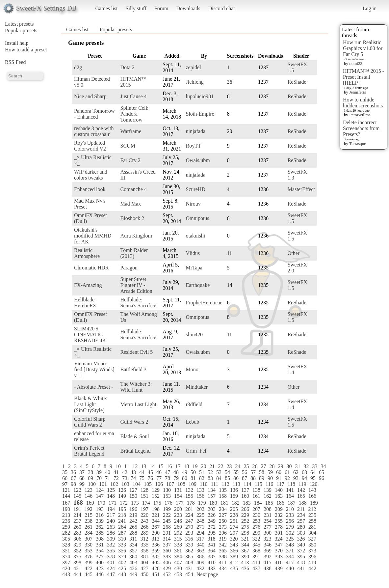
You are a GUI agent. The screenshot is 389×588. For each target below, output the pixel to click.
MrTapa (194, 268)
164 (290, 496)
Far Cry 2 (130, 160)
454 (189, 574)
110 (204, 484)
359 (156, 551)
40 (108, 472)
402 (122, 562)
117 (280, 484)
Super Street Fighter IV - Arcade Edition (136, 285)
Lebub (192, 422)
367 (245, 551)
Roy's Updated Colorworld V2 (90, 146)
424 (111, 568)
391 (256, 557)
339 (189, 545)
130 (167, 490)
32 (306, 466)
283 (77, 533)
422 (89, 568)
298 (245, 533)
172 (124, 503)
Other (294, 253)
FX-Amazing (88, 285)
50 (193, 472)
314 (167, 539)
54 (227, 472)
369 (268, 551)
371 (290, 551)
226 (212, 515)
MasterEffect (301, 189)
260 (77, 527)
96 (322, 478)
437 (256, 568)
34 (323, 466)
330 (89, 545)
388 (223, 557)
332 (111, 545)
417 (290, 562)
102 (114, 484)
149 (122, 496)
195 (122, 509)
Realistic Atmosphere (87, 253)
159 (234, 496)
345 (256, 545)
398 (77, 562)
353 (89, 551)
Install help (17, 43)
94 (304, 478)
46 (159, 472)
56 (245, 472)
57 (253, 472)
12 (135, 466)
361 (178, 551)
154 (178, 496)
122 (77, 490)
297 (234, 533)
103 (125, 484)
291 (167, 533)
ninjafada (195, 131)
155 (189, 496)
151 (144, 496)
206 (245, 509)
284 (89, 533)
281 (312, 527)
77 (159, 478)
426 (133, 568)
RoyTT (193, 146)
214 (77, 515)
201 (189, 509)
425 (122, 568)
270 (189, 527)
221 (156, 515)
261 (89, 527)
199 (167, 509)
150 (133, 496)
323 (267, 539)
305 (66, 539)
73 (125, 478)
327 (312, 539)
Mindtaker (197, 387)
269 (178, 527)
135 (223, 490)
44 (142, 472)
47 (168, 472)
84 (219, 478)
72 (116, 478)
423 (100, 568)
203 (212, 509)
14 (152, 466)
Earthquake (198, 285)
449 (133, 574)
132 (189, 490)
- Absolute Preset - (94, 387)
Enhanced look (90, 189)
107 (170, 484)
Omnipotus (197, 218)
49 (185, 472)
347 (279, 545)
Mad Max (131, 204)
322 (256, 539)
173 (135, 503)
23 (229, 466)
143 (312, 490)
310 (122, 539)
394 (290, 557)
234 (301, 515)
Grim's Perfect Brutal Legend (89, 451)
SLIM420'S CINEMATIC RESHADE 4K (90, 335)
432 (200, 568)
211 (301, 509)
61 (287, 472)
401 (111, 562)
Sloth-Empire (200, 114)
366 (234, 551)
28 (272, 466)
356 (122, 551)
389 (234, 557)
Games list (107, 8)
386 (200, 557)
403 (133, 562)
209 (279, 509)
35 (65, 472)
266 (144, 527)
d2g (78, 67)
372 (301, 551)
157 (212, 496)
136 (234, 490)
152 (156, 496)
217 (111, 515)
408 (189, 562)
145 (77, 496)
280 (301, 527)
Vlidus (193, 253)
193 (100, 509)
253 (256, 521)
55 (236, 472)
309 (111, 539)
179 (202, 503)
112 (225, 484)
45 (150, 472)
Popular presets (21, 30)
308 (100, 539)
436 (245, 568)
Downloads (188, 8)
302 (290, 533)
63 (304, 472)
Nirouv (193, 204)
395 (301, 557)
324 (278, 539)
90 (270, 478)
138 (256, 490)
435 (234, 568)
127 (133, 490)
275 (245, 527)
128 (144, 490)
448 (122, 574)
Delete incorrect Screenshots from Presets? (361, 128)
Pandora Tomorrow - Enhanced (94, 114)
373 (312, 551)
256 (290, 521)
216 (100, 515)
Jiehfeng (194, 82)
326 (301, 539)
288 (133, 533)
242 (133, 521)
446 (100, 574)
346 (268, 545)
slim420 (194, 335)
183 (247, 503)
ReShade (297, 82)
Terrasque (358, 143)
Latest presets (19, 24)
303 (301, 533)
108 (181, 484)
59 (270, 472)
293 (189, 533)
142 (301, 490)
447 (111, 574)
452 (167, 574)
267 (156, 527)
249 (212, 521)
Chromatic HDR (91, 268)
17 (178, 466)
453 (178, 574)
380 (133, 557)
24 (238, 466)
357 (133, 551)
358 (144, 551)
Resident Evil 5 (137, 352)
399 (89, 562)
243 (144, 521)
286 (111, 533)
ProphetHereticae (204, 303)
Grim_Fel (196, 451)
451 (156, 574)
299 (256, 533)
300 (268, 533)
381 (144, 557)
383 (167, 557)
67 (73, 478)
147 (100, 496)
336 (156, 545)
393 (279, 557)
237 (77, 521)
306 (77, 539)
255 (279, 521)
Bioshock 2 (132, 218)
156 (200, 496)
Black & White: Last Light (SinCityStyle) (91, 404)
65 (322, 472)
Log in (370, 8)
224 (189, 515)
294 (200, 533)
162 (268, 496)
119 (302, 484)
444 (77, 574)
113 (236, 484)
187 (292, 503)
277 (268, 527)
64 (313, 472)
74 (133, 478)
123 (89, 490)
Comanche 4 (134, 189)
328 (66, 545)
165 (301, 496)
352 (77, 551)
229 (245, 515)
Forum (161, 8)
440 (290, 568)
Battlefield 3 (134, 369)
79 (176, 478)
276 (256, 527)
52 (210, 472)
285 (100, 533)
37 (82, 472)
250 (223, 521)
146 (89, 496)
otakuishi (195, 236)
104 (137, 484)
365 (223, 551)
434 (223, 568)
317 (200, 539)
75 (142, 478)
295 (212, 533)
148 (111, 496)
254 (268, 521)
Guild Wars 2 (134, 422)
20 (203, 466)
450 (144, 574)
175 (157, 503)
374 (66, 557)
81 (193, 478)
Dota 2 (128, 67)
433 (212, 568)
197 (144, 509)
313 (155, 539)
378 (111, 557)
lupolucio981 (199, 96)
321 (245, 539)
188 (303, 503)
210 (290, 509)
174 (146, 503)
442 (312, 568)
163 (279, 496)
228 (234, 515)
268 (167, 527)
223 (178, 515)
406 (167, 562)
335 (144, 545)
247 (189, 521)
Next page (207, 574)
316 (189, 539)
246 (178, 521)
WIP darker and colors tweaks (91, 175)
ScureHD (195, 189)
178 (191, 503)
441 (301, 568)
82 (202, 478)
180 (213, 503)
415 (267, 562)
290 (156, 533)
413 (245, 562)
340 (200, 545)
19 (195, 466)
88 (253, 478)
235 (312, 515)
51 (202, 472)
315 (178, 539)
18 (186, 466)
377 (100, 557)
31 (298, 466)
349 (301, 545)
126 (122, 490)
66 (65, 478)
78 (168, 478)
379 (122, 557)
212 (312, 509)
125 (111, 490)
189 (314, 503)
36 (73, 472)
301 (279, 533)
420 (66, 568)
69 (91, 478)
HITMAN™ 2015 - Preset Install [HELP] (363, 77)
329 (77, 545)
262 (100, 527)
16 (169, 466)
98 (73, 484)
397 (66, 562)
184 (258, 503)
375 (77, 557)
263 (111, 527)
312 (144, 539)
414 (256, 562)
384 (178, 557)
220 (144, 515)
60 (279, 472)
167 (66, 503)
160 (245, 496)
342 (223, 545)
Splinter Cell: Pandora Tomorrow (135, 114)
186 (280, 503)
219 (133, 515)
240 (111, 521)
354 (100, 551)
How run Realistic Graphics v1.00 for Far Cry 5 (363, 48)
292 (178, 533)
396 (312, 557)
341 (212, 545)
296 (223, 533)
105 (148, 484)
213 (66, 515)
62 (296, 472)
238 (89, 521)
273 (223, 527)
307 (89, 539)
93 (296, 478)
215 (89, 515)
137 (245, 490)
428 (156, 568)
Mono (192, 369)
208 (268, 509)
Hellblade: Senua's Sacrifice (138, 303)
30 (289, 466)
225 (200, 515)
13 (143, 466)
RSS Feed (15, 62)
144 (66, 496)
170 (101, 503)
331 (100, 545)
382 (156, 557)
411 (223, 562)
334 (133, 545)
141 (290, 490)
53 (219, 472)
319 (222, 539)
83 (210, 478)
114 (247, 484)
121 (66, 490)
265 (133, 527)
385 (189, 557)
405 (156, 562)
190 (66, 509)
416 (278, 562)
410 (212, 562)
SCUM (128, 146)
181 (224, 503)
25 (246, 466)
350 (312, 545)
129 (156, 490)
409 (200, 562)
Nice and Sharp (90, 96)
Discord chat (221, 8)
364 (212, 551)
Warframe (131, 131)
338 (178, 545)
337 (167, 545)
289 (144, 533)
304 (312, 533)
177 (180, 503)
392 (268, 557)
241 (122, 521)
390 (245, 557)
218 (122, 515)
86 (236, 478)
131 (178, 490)
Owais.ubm (198, 160)
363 (200, 551)
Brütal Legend (136, 451)
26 (255, 466)
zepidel (193, 67)
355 (111, 551)
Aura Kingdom (136, 236)
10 (118, 466)
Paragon (129, 268)
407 (178, 562)
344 (245, 545)
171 (113, 503)
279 (290, 527)
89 (262, 478)
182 (236, 503)
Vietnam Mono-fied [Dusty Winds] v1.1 (94, 369)
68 (82, 478)
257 (301, 521)
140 (279, 490)
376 (89, 557)
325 (290, 539)
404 (144, 562)
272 (212, 527)
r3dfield (194, 404)
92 (287, 478)
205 (234, 509)
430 (178, 568)
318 (211, 539)
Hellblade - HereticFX (86, 303)
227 (223, 515)
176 (169, 503)
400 (100, 562)
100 (92, 484)
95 (313, 478)
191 (77, 509)
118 (291, 484)
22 (220, 466)
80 (185, 478)
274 (234, 527)
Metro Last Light (138, 404)
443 (66, 574)
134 (212, 490)
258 (312, 521)
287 (122, 533)
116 (269, 484)
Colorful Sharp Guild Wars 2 (90, 422)
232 (279, 515)
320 (234, 539)
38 (91, 472)
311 (133, 539)
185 (269, 503)
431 (189, 568)
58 (262, 472)
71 (108, 478)
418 (301, 562)
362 (189, 551)
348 (290, 545)
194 (111, 509)
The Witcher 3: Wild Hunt (136, 387)
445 (89, 574)
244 (156, 521)
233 (290, 515)
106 (159, 484)
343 (234, 545)
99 (82, 484)
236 (66, 521)
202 (200, 509)
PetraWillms (360, 115)
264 (122, 527)
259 (66, 527)
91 (279, 478)
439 (279, 568)
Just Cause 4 (134, 96)
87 (245, 478)
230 (256, 515)
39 (99, 472)
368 (256, 551)
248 (200, 521)
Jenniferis (358, 92)
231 (268, 515)
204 (223, 509)
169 (90, 503)
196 (133, 509)
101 (103, 484)
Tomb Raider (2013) (134, 253)
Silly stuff (136, 8)
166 (312, 496)
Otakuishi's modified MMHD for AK (93, 236)
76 (150, 478)
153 (167, 496)
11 (127, 466)
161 (256, 496)
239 (100, 521)
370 (279, 551)
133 (200, 490)
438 (268, 568)
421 (77, 568)
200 (178, 509)
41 (116, 472)
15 (161, 466)
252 (245, 521)
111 (214, 484)
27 (263, 466)
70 (99, 478)
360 (167, 551)
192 (89, 509)
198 (156, 509)
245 (167, 521)
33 (315, 466)
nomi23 (356, 63)
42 (125, 472)
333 (122, 545)
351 (66, 551)
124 (100, 490)
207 (256, 509)
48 (176, 472)
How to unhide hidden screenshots (363, 103)
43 (133, 472)
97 (65, 484)
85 (227, 478)
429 (167, 568)
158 (223, 496)
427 (144, 568)
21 (212, 466)
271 (200, 527)
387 (212, 557)
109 (193, 484)
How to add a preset (26, 50)
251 (234, 521)
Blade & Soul (135, 436)
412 (234, 562)
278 (279, 527)
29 (280, 466)
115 (258, 484)
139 (268, 490)
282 (66, 533)
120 (313, 484)
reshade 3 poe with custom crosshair (94, 131)
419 (312, 562)
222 (167, 515)
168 (78, 503)
